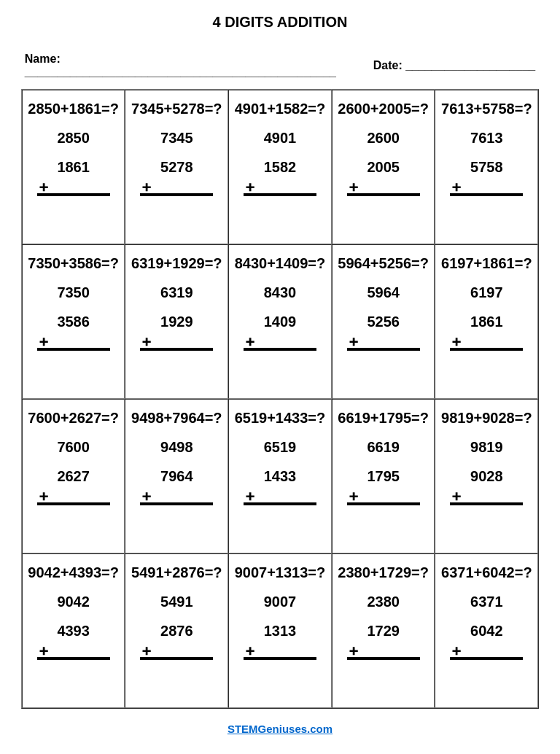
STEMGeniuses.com (280, 729)
